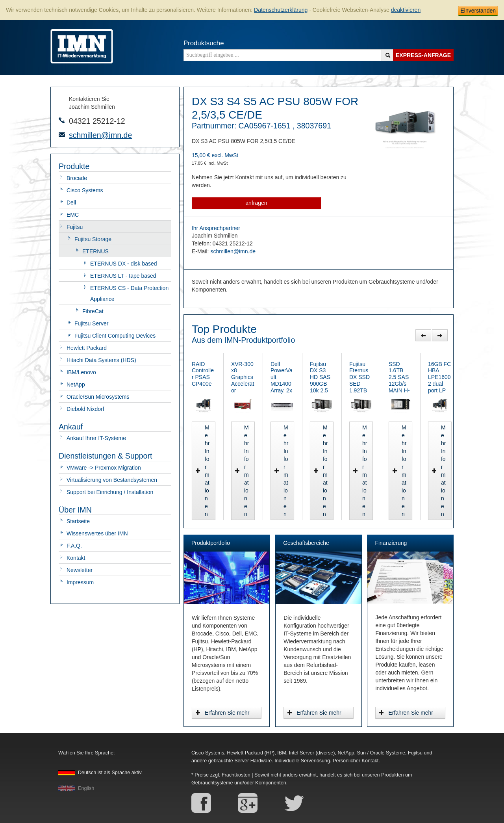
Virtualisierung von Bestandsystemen (112, 480)
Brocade (77, 178)
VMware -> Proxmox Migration (104, 468)
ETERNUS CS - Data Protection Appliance (129, 294)
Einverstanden (478, 11)
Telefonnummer (62, 120)
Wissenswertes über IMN (97, 533)
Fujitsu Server (91, 323)
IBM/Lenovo (81, 372)
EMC (73, 215)
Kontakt (76, 558)
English (86, 788)
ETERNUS (95, 251)
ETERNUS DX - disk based (124, 264)
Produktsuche (204, 43)
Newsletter (80, 570)
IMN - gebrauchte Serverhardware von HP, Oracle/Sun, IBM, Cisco (82, 46)
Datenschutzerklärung (281, 10)
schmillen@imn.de (100, 135)
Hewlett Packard (87, 348)
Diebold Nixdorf (85, 409)
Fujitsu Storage (93, 239)
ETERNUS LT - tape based (123, 276)
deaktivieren (406, 10)
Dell (71, 202)
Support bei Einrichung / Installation (110, 492)
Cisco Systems (85, 190)
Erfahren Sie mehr (222, 713)
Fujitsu (75, 227)
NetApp (76, 385)
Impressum (80, 582)
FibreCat (93, 311)
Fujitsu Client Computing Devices (115, 336)
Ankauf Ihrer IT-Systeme (96, 438)
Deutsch (110, 773)
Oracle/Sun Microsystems (98, 397)
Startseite (78, 521)
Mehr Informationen (224, 514)
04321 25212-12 (97, 121)
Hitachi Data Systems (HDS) (101, 360)
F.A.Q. (74, 546)
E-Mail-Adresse (62, 135)
